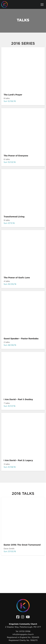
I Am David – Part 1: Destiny (18, 399)
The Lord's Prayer (13, 95)
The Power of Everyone (16, 156)
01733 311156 (25, 631)
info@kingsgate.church (23, 634)
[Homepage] (6, 4)
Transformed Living (14, 217)
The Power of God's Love (17, 278)
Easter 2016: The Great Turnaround (22, 545)
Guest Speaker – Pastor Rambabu (21, 339)
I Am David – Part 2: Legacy (18, 460)
